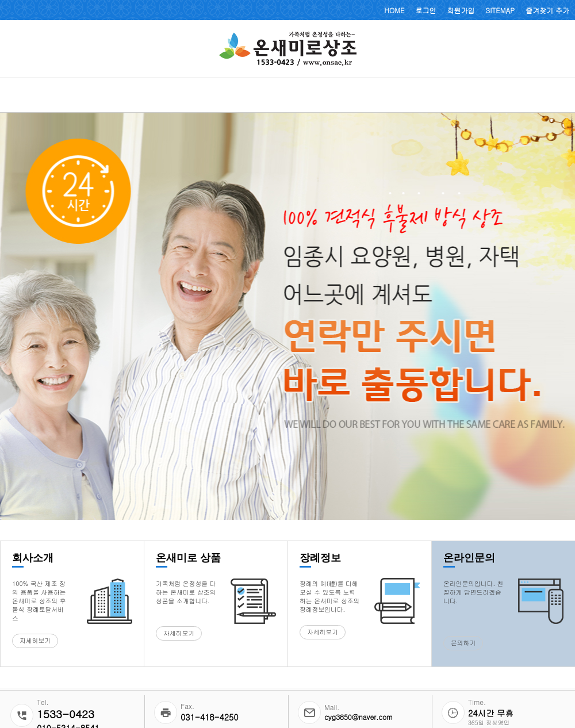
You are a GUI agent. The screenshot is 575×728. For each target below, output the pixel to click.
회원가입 (461, 10)
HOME (394, 10)
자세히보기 (35, 640)
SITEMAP (500, 10)
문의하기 (463, 643)
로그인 (426, 10)
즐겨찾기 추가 (547, 10)
